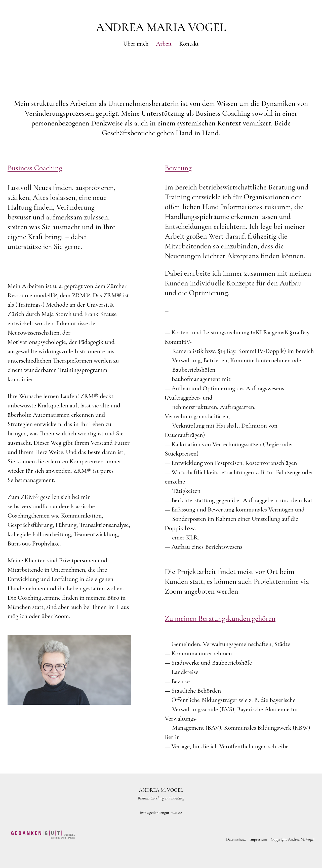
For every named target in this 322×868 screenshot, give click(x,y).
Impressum (258, 839)
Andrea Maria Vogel (161, 27)
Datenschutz (236, 839)
